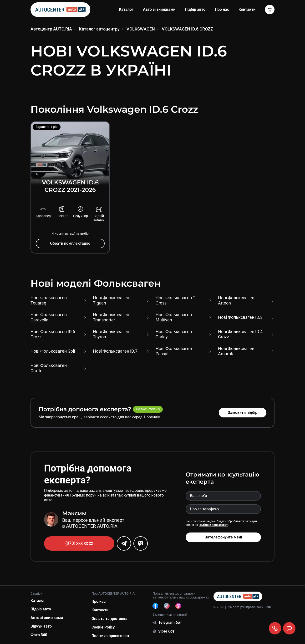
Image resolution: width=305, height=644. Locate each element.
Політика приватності (111, 636)
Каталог (126, 9)
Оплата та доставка (109, 619)
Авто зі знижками (159, 9)
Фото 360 (39, 635)
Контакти (100, 610)
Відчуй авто (41, 626)
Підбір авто (195, 9)
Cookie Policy (103, 627)
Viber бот (166, 631)
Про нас (222, 9)
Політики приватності (213, 525)
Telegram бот (170, 622)
